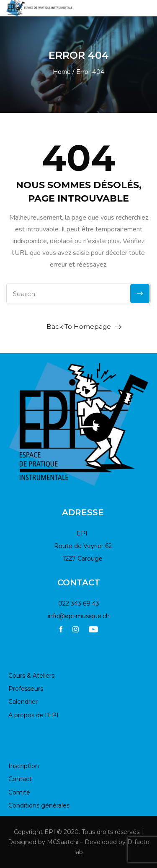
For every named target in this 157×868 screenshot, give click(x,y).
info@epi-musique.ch (79, 616)
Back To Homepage (79, 326)
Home (62, 72)
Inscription (24, 766)
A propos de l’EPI (33, 715)
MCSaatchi (63, 842)
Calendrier (23, 702)
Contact (20, 779)
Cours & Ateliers (31, 676)
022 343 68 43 (79, 603)
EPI (50, 832)
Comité (19, 792)
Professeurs (26, 689)
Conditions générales (39, 805)
